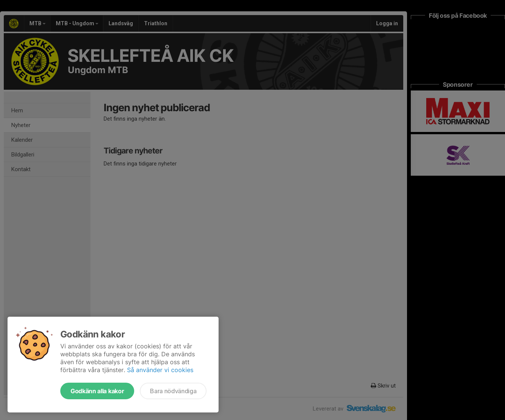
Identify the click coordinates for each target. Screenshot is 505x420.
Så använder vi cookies (160, 370)
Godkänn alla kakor (97, 391)
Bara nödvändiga (173, 391)
